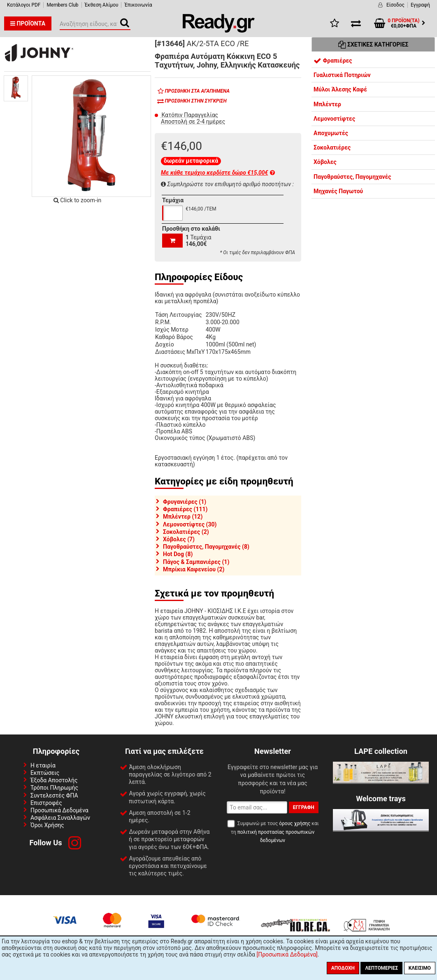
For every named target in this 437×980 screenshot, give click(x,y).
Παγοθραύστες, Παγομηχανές (352, 177)
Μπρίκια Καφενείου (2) (194, 569)
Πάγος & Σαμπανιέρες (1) (196, 562)
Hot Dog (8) (178, 554)
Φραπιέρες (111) (185, 509)
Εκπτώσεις (45, 773)
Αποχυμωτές (331, 133)
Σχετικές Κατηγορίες (373, 44)
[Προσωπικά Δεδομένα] (287, 954)
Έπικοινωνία (138, 5)
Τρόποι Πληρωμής (54, 788)
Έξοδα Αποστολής (54, 780)
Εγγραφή (420, 5)
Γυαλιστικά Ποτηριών (342, 75)
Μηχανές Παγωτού (338, 191)
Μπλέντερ (327, 104)
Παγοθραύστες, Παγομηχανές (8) (206, 547)
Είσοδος (395, 5)
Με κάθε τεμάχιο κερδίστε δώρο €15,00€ (218, 173)
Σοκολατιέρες (332, 147)
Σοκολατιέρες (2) (186, 532)
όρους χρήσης (295, 823)
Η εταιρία (43, 765)
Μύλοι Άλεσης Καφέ (340, 89)
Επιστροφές (46, 803)
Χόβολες (325, 162)
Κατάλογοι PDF (24, 5)
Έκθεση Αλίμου (102, 5)
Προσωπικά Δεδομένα (59, 810)
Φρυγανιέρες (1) (185, 502)
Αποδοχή (343, 968)
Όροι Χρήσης (47, 825)
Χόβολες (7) (179, 539)
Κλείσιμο (420, 968)
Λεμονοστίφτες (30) (190, 524)
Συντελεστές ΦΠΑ (54, 795)
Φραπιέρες (333, 61)
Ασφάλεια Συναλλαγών (60, 818)
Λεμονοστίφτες (334, 119)
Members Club (62, 5)
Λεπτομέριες (381, 968)
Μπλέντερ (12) (183, 517)
